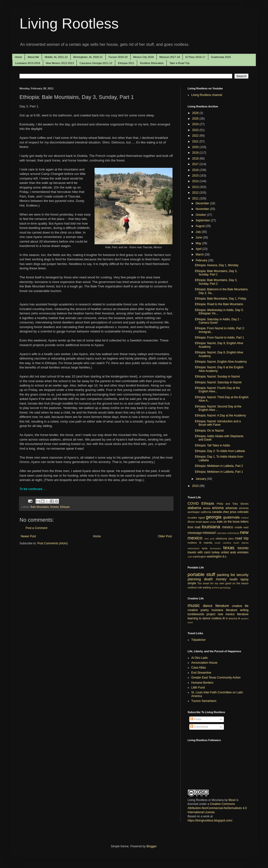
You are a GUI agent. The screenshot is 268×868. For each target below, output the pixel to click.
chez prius (230, 512)
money (221, 579)
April (199, 249)
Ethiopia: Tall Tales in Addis (212, 445)
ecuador (192, 518)
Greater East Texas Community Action (216, 678)
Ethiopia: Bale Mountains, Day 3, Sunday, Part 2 (216, 282)
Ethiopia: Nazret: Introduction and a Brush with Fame (218, 423)
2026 (196, 113)
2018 (196, 159)
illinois (191, 522)
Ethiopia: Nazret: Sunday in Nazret (217, 377)
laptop (244, 579)
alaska (207, 508)
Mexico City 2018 (144, 57)
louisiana (211, 527)
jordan (213, 522)
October (201, 215)
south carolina (223, 543)
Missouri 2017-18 (170, 57)
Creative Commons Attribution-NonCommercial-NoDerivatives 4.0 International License (217, 808)
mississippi (195, 533)
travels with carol (199, 552)
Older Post (165, 536)
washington (199, 557)
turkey (216, 552)
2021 (196, 142)
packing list (226, 575)
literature (222, 606)
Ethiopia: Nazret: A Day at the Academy (220, 415)
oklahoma (221, 538)
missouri (209, 533)
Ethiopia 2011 (126, 63)
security (242, 575)
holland (245, 518)
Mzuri (232, 800)
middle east (242, 527)
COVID (193, 503)
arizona (218, 508)
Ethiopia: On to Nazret (209, 431)
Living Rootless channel (207, 95)
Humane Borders (202, 683)
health (234, 579)
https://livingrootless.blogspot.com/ (210, 821)
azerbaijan (194, 512)
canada (217, 512)
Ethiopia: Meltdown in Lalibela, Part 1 (219, 472)
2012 (196, 193)
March (200, 255)
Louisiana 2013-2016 (28, 63)
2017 (196, 164)
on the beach (240, 583)
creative (193, 610)
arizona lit (234, 618)
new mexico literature (233, 614)
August (201, 226)
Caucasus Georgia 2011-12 (96, 63)
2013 (196, 187)
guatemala (231, 517)
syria (205, 548)
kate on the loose (228, 522)
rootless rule (195, 587)
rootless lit (194, 543)
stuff (211, 574)
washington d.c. (217, 557)
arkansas (231, 508)
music (194, 605)
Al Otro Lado (199, 658)
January (201, 479)
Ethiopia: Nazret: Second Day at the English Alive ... (218, 408)
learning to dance (199, 618)
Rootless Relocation (152, 63)
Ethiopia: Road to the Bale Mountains (219, 304)
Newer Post (28, 536)
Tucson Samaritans (204, 701)
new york (209, 539)
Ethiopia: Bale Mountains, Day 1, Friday (221, 299)
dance (208, 606)
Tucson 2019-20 (118, 57)
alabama (194, 508)
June (199, 237)
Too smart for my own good (214, 583)
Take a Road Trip (179, 63)
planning (194, 579)
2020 (196, 147)
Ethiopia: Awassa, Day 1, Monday (217, 265)
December (203, 203)
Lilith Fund (198, 688)
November (203, 209)
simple (192, 583)
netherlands (233, 533)
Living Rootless (69, 24)
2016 (196, 170)
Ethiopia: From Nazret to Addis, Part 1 (219, 338)
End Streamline (201, 673)
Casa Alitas (199, 668)
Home (18, 57)
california (206, 512)
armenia (244, 508)
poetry (205, 610)
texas (229, 548)
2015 (196, 176)
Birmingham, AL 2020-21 (88, 57)
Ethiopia (65, 507)
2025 (196, 119)
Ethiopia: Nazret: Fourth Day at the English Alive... (217, 390)
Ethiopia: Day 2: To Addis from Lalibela (220, 451)
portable (196, 574)
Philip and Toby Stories (233, 504)
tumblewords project (201, 614)
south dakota (241, 543)
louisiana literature (224, 610)
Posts (196, 719)
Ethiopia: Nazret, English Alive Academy (221, 362)
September (203, 220)
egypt (201, 518)
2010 (196, 486)
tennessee (215, 548)
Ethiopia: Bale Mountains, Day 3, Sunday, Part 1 (216, 273)
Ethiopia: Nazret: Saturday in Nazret (218, 382)
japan (206, 522)
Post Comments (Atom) (53, 543)
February (202, 260)
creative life (240, 606)
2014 (196, 181)
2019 (196, 153)
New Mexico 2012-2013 (60, 63)
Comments (199, 727)
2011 (196, 198)
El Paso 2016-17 (195, 57)
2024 (196, 124)
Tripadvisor (198, 640)
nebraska (221, 533)
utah (190, 557)
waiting (207, 587)
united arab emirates (235, 552)
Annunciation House (204, 663)
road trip (242, 538)
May (199, 243)
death (208, 579)
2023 (196, 130)
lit (227, 618)
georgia (214, 517)
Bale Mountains (40, 507)
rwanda (208, 543)
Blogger (151, 846)
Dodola (54, 507)
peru (231, 538)
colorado (243, 512)
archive (215, 588)
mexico (228, 527)
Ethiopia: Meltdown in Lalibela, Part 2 (219, 466)
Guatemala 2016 (221, 57)
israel (199, 522)
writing (244, 610)
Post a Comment (36, 528)
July (199, 232)
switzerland (193, 548)
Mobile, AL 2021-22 (56, 57)
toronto (243, 548)
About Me (33, 57)
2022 (196, 136)
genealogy (225, 588)
